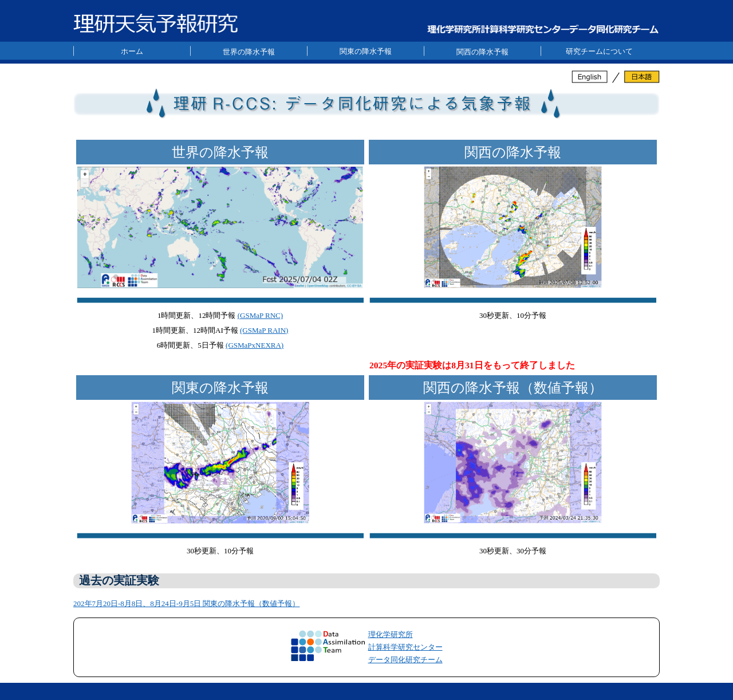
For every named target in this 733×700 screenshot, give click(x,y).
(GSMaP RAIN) (264, 330)
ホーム (132, 51)
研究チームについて (599, 51)
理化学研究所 (391, 634)
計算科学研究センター (405, 647)
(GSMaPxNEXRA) (255, 345)
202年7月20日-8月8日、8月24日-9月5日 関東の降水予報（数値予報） (186, 603)
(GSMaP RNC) (260, 315)
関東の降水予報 (366, 51)
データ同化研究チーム (405, 660)
